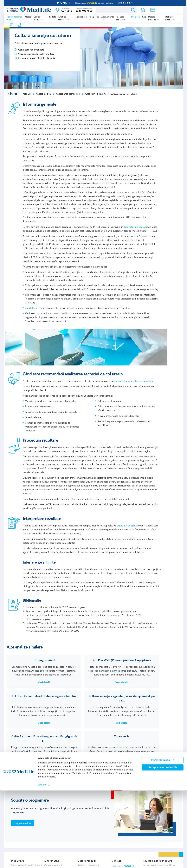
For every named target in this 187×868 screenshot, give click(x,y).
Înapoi (13, 94)
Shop (134, 10)
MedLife (27, 94)
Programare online (169, 10)
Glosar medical (44, 94)
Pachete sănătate (120, 18)
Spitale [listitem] (53, 17)
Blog (144, 17)
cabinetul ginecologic (136, 227)
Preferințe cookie (163, 837)
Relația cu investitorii (169, 18)
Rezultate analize (144, 10)
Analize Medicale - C (95, 94)
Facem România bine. (14, 18)
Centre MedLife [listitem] (38, 18)
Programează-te (23, 795)
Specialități (81, 17)
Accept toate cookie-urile (163, 845)
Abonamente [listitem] (108, 17)
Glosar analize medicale (68, 94)
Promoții (136, 17)
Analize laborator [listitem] (63, 18)
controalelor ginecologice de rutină (133, 381)
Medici (28, 17)
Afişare (42, 862)
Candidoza (31, 308)
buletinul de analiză (128, 526)
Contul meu (154, 10)
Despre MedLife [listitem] (152, 18)
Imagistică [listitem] (94, 17)
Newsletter (124, 10)
